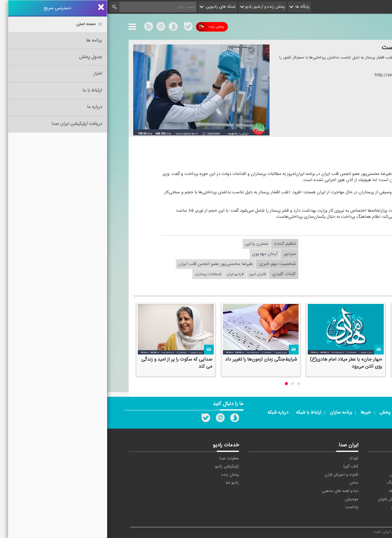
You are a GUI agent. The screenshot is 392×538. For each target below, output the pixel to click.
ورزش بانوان (281, 499)
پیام (288, 467)
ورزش (323, 499)
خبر (362, 459)
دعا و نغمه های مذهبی (233, 491)
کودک (247, 459)
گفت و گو (320, 491)
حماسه (322, 459)
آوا (289, 459)
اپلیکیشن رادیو (120, 467)
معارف (286, 491)
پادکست (245, 507)
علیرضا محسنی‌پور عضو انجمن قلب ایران (108, 264)
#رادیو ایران (128, 274)
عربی (361, 507)
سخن (247, 483)
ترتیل (360, 475)
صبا (325, 483)
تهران (323, 475)
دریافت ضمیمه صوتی (322, 158)
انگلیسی (358, 516)
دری (288, 507)
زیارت (323, 516)
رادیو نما (125, 483)
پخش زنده (104, 27)
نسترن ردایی (149, 244)
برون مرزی (319, 507)
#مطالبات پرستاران (101, 274)
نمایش (359, 499)
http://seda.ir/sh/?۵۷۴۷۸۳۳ (294, 75)
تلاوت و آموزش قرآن (234, 475)
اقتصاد (359, 467)
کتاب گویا (244, 467)
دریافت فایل (321, 244)
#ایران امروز (150, 274)
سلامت (359, 483)
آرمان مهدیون (158, 254)
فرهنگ (285, 483)
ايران (324, 467)
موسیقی (244, 499)
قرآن (361, 491)
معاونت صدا (122, 459)
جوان (287, 475)
